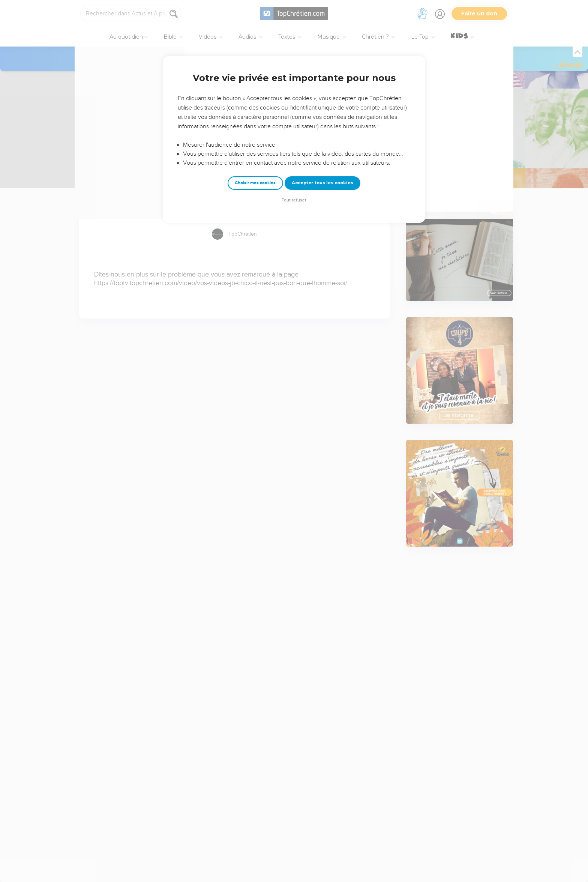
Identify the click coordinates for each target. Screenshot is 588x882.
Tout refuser (294, 200)
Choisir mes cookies (255, 183)
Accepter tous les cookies (322, 183)
